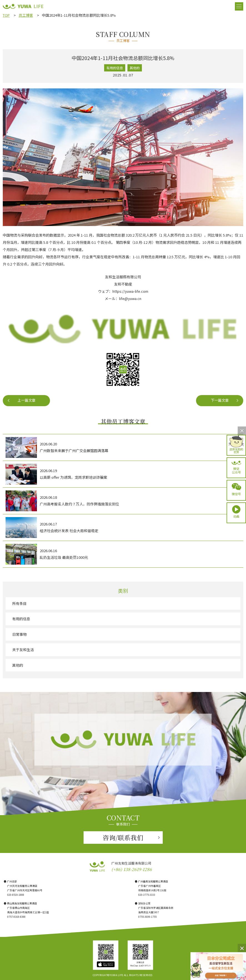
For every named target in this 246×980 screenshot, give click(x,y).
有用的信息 (21, 619)
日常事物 (19, 634)
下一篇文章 (220, 400)
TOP (6, 15)
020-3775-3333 (147, 895)
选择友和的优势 (236, 450)
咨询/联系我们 (123, 837)
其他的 (18, 665)
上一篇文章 (27, 400)
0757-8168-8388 (16, 917)
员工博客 (26, 15)
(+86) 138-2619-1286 (132, 869)
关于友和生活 (23, 650)
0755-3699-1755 (147, 917)
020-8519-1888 (16, 895)
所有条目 (19, 603)
